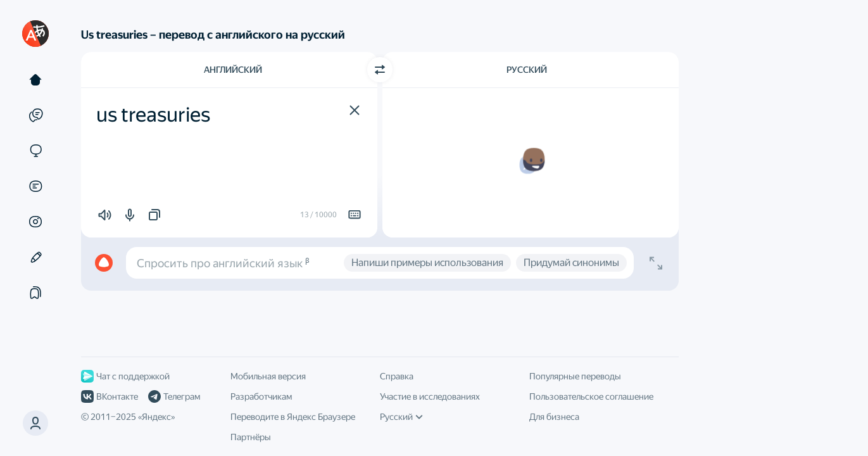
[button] (355, 110)
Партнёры (251, 437)
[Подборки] (35, 293)
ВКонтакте (110, 396)
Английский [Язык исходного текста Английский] (233, 70)
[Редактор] (35, 257)
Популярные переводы (575, 376)
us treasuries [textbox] (153, 115)
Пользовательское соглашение (591, 396)
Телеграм (174, 396)
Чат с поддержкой (125, 376)
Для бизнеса (554, 417)
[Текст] (35, 80)
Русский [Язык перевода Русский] (527, 70)
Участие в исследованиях (430, 396)
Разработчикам (261, 396)
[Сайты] (35, 151)
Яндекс (156, 417)
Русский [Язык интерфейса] (401, 417)
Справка (397, 376)
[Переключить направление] (380, 70)
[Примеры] (35, 115)
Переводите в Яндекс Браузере (293, 417)
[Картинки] (35, 222)
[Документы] (35, 186)
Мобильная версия (268, 376)
